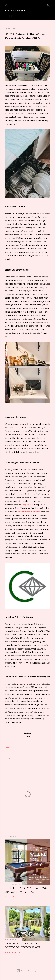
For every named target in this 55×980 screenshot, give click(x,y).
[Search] (49, 5)
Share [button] (7, 748)
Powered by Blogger (28, 971)
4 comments (17, 952)
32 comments (18, 897)
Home (9, 16)
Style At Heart (15, 11)
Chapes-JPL (27, 505)
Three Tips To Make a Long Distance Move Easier (26, 890)
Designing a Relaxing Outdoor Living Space (22, 945)
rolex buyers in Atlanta (29, 512)
